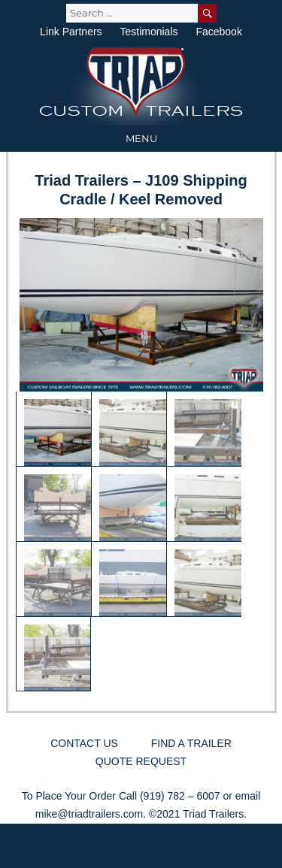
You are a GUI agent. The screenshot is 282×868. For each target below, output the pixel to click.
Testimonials (149, 32)
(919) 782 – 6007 (180, 796)
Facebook (218, 32)
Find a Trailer (191, 743)
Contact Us (84, 743)
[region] (141, 455)
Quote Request (141, 761)
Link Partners (71, 32)
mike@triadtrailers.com (89, 814)
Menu (141, 138)
